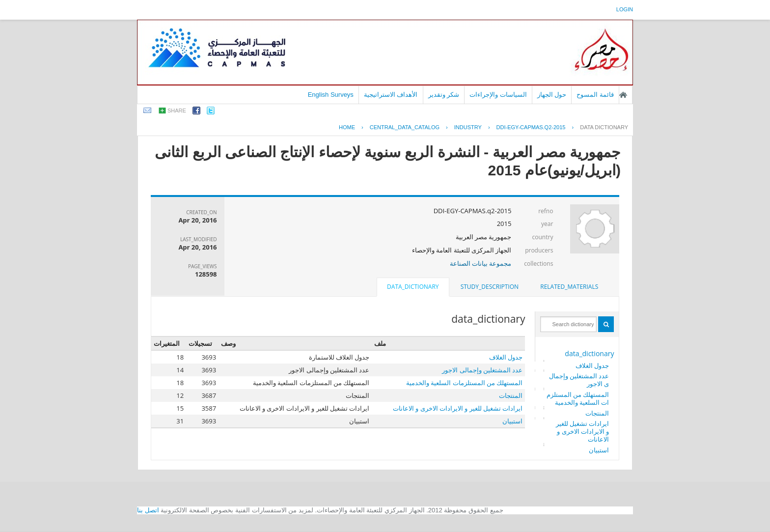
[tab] (569, 287)
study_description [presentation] (490, 287)
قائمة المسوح (595, 95)
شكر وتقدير (444, 95)
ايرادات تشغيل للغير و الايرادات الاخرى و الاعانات (583, 431)
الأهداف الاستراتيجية (391, 95)
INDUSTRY (468, 127)
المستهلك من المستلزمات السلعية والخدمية (578, 398)
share (177, 111)
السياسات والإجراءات (498, 95)
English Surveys (331, 95)
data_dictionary (589, 353)
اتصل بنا (148, 510)
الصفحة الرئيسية (623, 95)
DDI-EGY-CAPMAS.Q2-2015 (531, 127)
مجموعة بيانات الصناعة (481, 263)
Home (347, 127)
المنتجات (597, 413)
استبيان (599, 450)
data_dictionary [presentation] (413, 287)
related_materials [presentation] (569, 287)
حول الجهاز (552, 95)
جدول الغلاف (592, 365)
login (625, 9)
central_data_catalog (405, 127)
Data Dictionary (604, 127)
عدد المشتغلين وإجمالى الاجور (579, 380)
